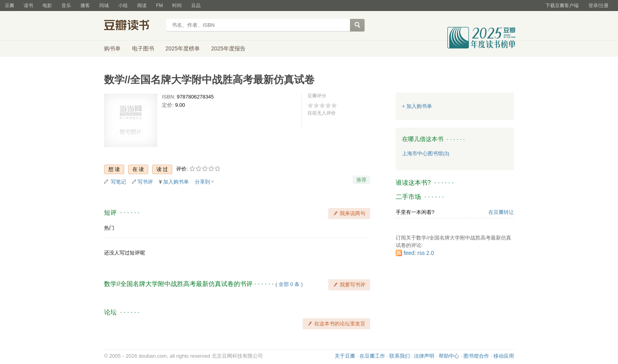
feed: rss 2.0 (419, 253)
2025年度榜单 (183, 48)
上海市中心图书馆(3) (426, 153)
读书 (28, 6)
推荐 (361, 180)
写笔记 (118, 182)
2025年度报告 (228, 48)
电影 (47, 6)
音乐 (66, 6)
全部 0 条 (289, 284)
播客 (85, 6)
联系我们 (400, 356)
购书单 (112, 48)
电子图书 (143, 48)
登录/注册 (598, 6)
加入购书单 (176, 182)
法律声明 (424, 356)
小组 (123, 6)
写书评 (145, 182)
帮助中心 (449, 356)
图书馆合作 (476, 356)
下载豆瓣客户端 (562, 6)
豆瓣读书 (133, 26)
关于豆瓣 (345, 356)
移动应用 (504, 356)
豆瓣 (9, 6)
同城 (104, 6)
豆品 (196, 6)
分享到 (202, 182)
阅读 (142, 6)
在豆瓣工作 (372, 356)
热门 (109, 228)
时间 (177, 6)
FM (159, 6)
